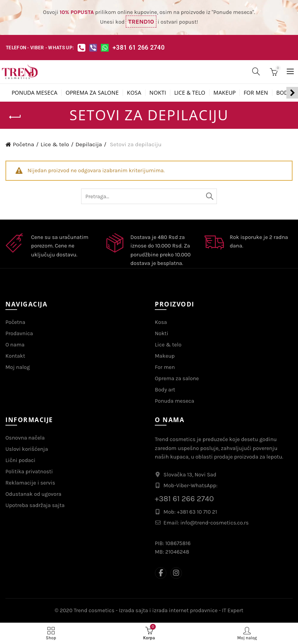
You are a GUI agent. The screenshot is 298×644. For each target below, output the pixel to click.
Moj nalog (18, 367)
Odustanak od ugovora (33, 494)
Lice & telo (190, 93)
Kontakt (15, 356)
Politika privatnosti (29, 472)
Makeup (224, 93)
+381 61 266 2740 (139, 48)
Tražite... (209, 196)
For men (256, 93)
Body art (165, 390)
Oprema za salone (92, 93)
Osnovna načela (25, 438)
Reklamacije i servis (30, 483)
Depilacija (88, 144)
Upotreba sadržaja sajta (35, 505)
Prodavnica (19, 333)
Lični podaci (20, 460)
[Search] (256, 71)
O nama (15, 345)
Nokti (158, 93)
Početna (23, 144)
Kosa (134, 93)
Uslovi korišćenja (27, 449)
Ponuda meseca (35, 93)
